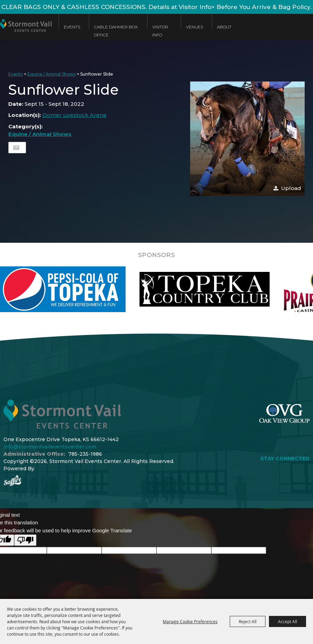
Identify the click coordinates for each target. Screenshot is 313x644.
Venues (194, 27)
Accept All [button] (287, 621)
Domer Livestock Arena (74, 115)
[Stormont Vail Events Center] (26, 32)
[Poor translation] (25, 540)
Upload (291, 188)
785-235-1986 (85, 454)
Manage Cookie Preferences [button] (190, 621)
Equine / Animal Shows (52, 74)
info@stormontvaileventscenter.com (50, 447)
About (224, 27)
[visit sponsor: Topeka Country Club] (221, 289)
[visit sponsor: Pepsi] (77, 289)
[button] (247, 139)
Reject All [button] (248, 621)
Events (72, 27)
